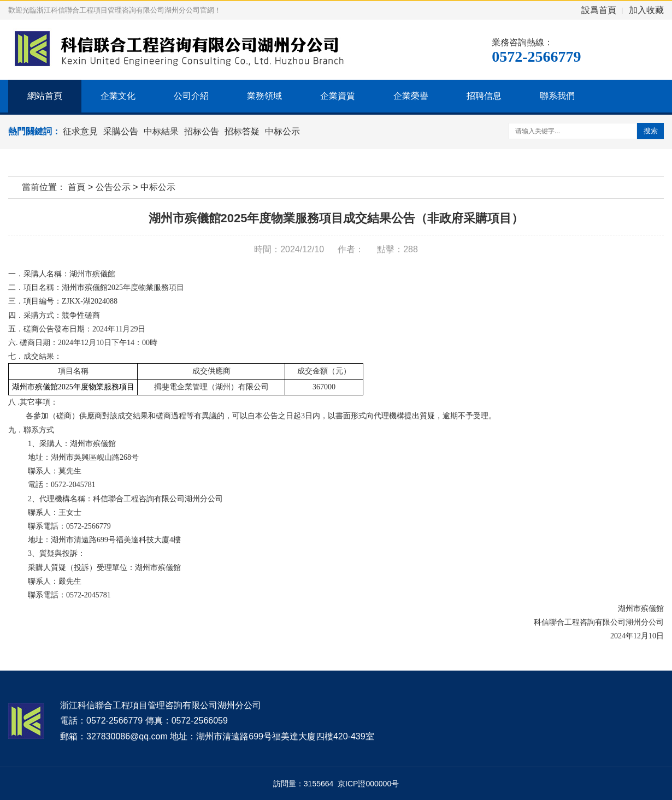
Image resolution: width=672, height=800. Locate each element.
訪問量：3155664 (305, 784)
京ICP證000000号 (368, 784)
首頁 (76, 187)
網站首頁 (45, 96)
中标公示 (282, 131)
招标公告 (202, 131)
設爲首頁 (599, 10)
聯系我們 (557, 96)
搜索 (651, 131)
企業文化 (118, 96)
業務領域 (264, 96)
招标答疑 (242, 131)
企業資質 (338, 96)
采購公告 (121, 131)
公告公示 (113, 187)
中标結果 (161, 131)
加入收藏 (646, 10)
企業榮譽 (411, 96)
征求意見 (80, 131)
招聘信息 (484, 96)
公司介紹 (191, 96)
